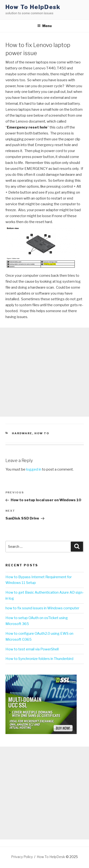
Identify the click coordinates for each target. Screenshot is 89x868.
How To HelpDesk (33, 7)
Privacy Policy (22, 857)
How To (42, 433)
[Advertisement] (44, 372)
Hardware (22, 433)
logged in (34, 469)
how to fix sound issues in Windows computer (42, 608)
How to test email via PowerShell (32, 649)
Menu (44, 26)
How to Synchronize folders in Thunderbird (39, 659)
